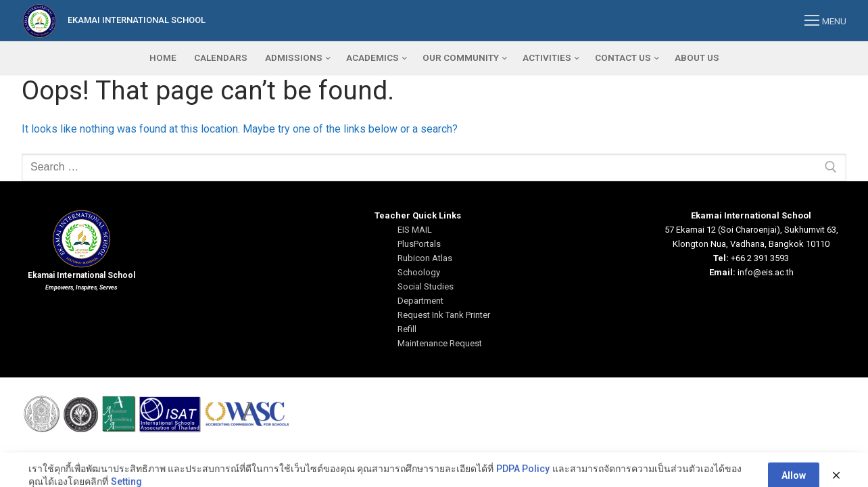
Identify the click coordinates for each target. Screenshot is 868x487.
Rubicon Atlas (425, 258)
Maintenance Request (440, 343)
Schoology (419, 272)
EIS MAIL (415, 230)
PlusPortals (419, 244)
